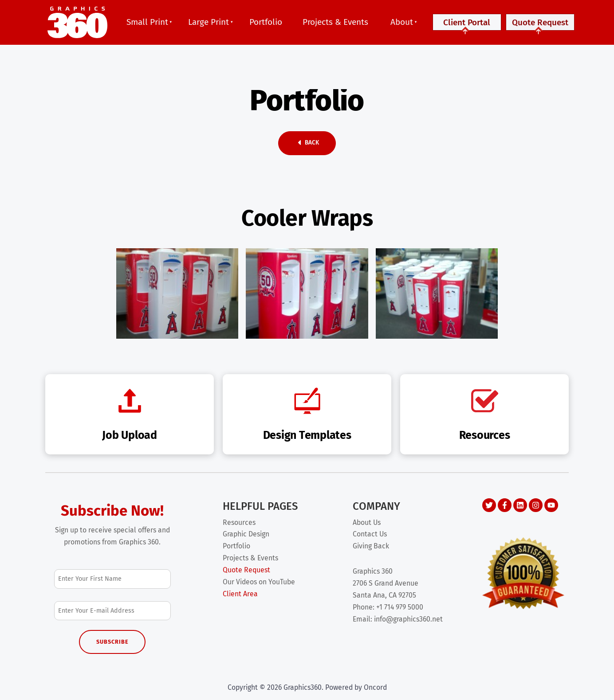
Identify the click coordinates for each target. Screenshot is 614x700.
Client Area (240, 594)
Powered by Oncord (356, 687)
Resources (239, 522)
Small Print (147, 22)
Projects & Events (335, 22)
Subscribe (112, 642)
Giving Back (371, 546)
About (402, 22)
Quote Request (540, 26)
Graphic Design (246, 534)
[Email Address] (112, 611)
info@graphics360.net (408, 619)
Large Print (209, 22)
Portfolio (266, 22)
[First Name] (112, 579)
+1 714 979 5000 (400, 607)
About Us (367, 522)
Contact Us (370, 534)
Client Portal (467, 26)
